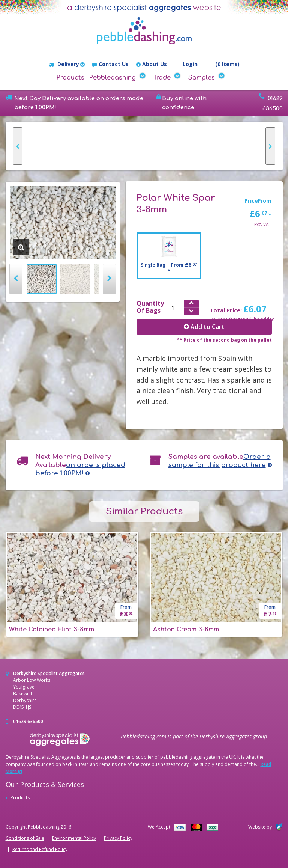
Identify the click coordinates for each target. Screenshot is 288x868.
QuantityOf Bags (150, 307)
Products (70, 78)
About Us (151, 64)
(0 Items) (222, 64)
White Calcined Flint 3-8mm (52, 630)
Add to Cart (204, 327)
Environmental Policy (74, 838)
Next (109, 279)
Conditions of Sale (25, 838)
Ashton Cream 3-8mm (186, 630)
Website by (265, 827)
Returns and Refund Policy (40, 850)
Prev (16, 279)
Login (186, 65)
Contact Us (110, 64)
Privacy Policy (118, 838)
